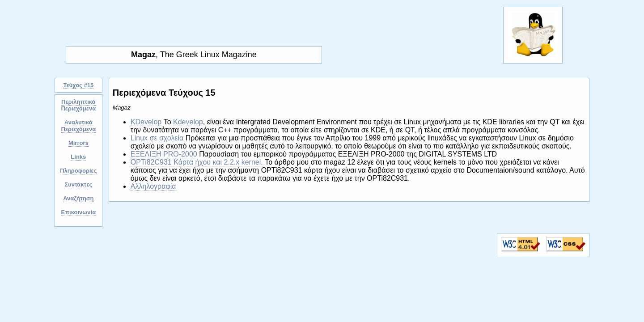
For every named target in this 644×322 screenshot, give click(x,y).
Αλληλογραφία (153, 186)
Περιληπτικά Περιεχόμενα (78, 105)
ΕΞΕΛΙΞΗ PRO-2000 (164, 154)
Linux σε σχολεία (157, 138)
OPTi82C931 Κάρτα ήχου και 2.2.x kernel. (197, 162)
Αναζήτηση (78, 198)
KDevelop (146, 122)
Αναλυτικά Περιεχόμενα (78, 126)
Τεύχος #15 (78, 85)
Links (78, 157)
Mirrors (78, 143)
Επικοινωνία (78, 212)
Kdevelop (188, 122)
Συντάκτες (78, 184)
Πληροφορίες (78, 171)
